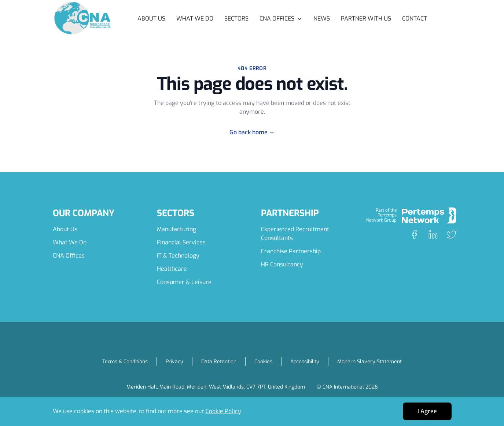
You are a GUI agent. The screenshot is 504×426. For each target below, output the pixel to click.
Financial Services (181, 242)
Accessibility (305, 362)
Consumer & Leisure (184, 282)
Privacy (174, 362)
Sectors (236, 19)
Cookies (263, 362)
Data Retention (219, 362)
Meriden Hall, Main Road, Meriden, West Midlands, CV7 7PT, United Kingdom (216, 387)
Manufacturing (176, 229)
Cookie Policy (223, 411)
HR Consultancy (282, 264)
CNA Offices (69, 256)
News (322, 19)
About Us (151, 19)
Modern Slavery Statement (369, 362)
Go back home (252, 132)
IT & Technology (178, 256)
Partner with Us (366, 19)
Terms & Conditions (125, 362)
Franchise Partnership (291, 251)
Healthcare (172, 269)
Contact (415, 19)
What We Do (195, 19)
